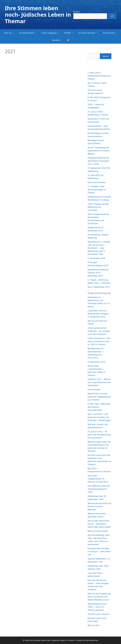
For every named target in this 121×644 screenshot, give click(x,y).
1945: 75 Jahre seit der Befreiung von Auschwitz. (98, 207)
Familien (70, 33)
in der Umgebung (51, 33)
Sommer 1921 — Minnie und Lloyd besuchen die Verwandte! (99, 382)
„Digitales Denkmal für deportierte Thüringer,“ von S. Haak (99, 161)
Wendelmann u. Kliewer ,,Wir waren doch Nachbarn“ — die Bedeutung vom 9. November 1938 (99, 248)
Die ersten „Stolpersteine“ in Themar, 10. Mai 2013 (98, 479)
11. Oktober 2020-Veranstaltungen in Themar (97, 189)
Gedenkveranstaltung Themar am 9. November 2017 (98, 273)
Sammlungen (94, 389)
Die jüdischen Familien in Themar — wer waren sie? (99, 551)
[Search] (112, 16)
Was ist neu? (94, 625)
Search (77, 12)
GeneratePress (92, 640)
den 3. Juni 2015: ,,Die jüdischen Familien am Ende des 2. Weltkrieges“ (99, 417)
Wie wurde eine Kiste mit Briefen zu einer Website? (100, 506)
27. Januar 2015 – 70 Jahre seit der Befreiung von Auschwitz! (99, 435)
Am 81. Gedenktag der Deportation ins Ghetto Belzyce (99, 151)
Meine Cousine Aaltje (98, 531)
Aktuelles (58, 40)
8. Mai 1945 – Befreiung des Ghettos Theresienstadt (99, 407)
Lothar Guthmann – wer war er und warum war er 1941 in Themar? (99, 341)
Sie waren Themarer (89, 33)
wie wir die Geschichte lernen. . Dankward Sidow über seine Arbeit (99, 524)
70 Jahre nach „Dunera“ (99, 614)
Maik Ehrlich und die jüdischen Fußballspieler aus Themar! (99, 397)
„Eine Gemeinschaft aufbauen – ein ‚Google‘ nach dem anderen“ (99, 331)
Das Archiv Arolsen (97, 182)
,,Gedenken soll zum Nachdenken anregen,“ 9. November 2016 (99, 314)
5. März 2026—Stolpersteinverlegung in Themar (99, 76)
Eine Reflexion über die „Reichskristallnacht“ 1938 (99, 489)
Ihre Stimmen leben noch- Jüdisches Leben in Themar (38, 15)
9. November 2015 (96, 362)
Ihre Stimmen (111, 33)
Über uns (10, 33)
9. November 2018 (96, 258)
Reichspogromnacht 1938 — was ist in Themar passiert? (97, 607)
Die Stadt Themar (29, 33)
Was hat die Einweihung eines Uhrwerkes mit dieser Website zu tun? (99, 597)
